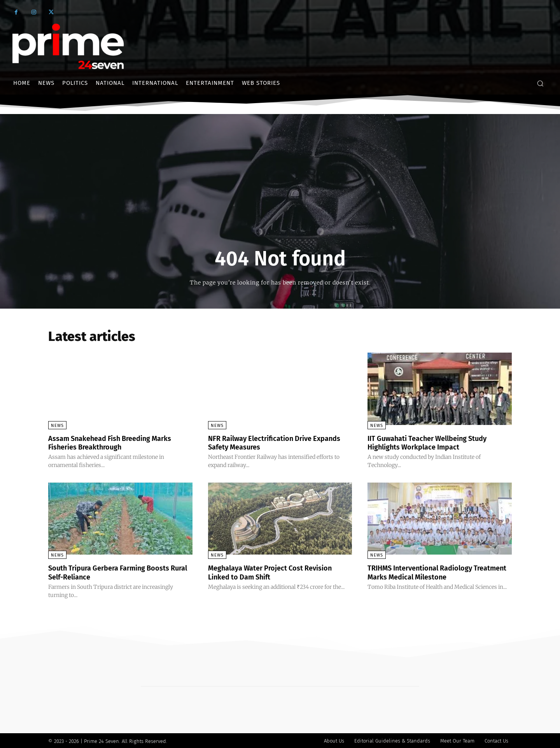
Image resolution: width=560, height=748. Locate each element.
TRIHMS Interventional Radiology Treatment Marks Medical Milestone (432, 572)
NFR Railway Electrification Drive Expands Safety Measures (266, 442)
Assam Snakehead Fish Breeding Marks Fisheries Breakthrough (118, 442)
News (57, 426)
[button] (540, 83)
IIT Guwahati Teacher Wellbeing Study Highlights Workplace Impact (435, 442)
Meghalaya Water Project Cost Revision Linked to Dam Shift (278, 572)
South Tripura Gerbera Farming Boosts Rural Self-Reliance (116, 572)
